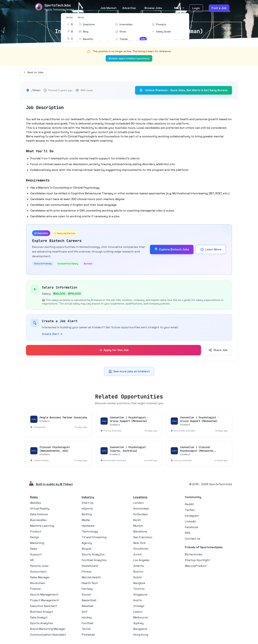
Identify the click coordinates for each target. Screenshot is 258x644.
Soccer (86, 594)
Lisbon (138, 612)
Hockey (87, 617)
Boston (138, 572)
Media (86, 520)
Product (36, 531)
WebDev (36, 503)
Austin (138, 600)
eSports (87, 509)
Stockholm (141, 549)
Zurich (138, 554)
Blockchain (38, 583)
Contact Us (193, 539)
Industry (88, 497)
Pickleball (88, 635)
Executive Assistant (44, 606)
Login (196, 8)
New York (139, 543)
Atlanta (138, 566)
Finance (35, 589)
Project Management (45, 600)
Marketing (37, 543)
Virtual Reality (40, 509)
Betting (87, 514)
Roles (34, 497)
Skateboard (90, 566)
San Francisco (143, 537)
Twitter (190, 510)
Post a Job (219, 8)
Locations (140, 497)
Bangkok (139, 583)
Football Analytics (94, 560)
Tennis (86, 629)
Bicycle (87, 549)
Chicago (139, 606)
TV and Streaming (94, 537)
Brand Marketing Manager (48, 629)
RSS (188, 533)
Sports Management (44, 594)
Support (36, 554)
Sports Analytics (42, 623)
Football (87, 623)
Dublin (138, 577)
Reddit (189, 504)
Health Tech (90, 583)
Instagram (192, 516)
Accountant (38, 572)
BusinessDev (39, 520)
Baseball (87, 606)
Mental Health (91, 577)
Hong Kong (141, 635)
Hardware (88, 526)
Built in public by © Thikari (54, 484)
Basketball (89, 600)
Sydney (138, 623)
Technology (90, 531)
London (138, 503)
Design (35, 537)
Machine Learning (42, 526)
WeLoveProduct (196, 566)
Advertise (129, 8)
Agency (87, 543)
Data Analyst (39, 617)
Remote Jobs (39, 566)
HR (32, 560)
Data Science (39, 514)
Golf (85, 612)
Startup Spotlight (197, 560)
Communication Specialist (48, 635)
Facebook (192, 527)
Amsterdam (141, 509)
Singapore (140, 594)
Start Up (88, 503)
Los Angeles (141, 560)
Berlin (137, 520)
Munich (138, 526)
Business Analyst (42, 612)
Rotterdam (141, 514)
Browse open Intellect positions (129, 58)
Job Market (109, 8)
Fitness (87, 572)
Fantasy (87, 589)
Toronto (139, 589)
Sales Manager (40, 577)
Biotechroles (194, 554)
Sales (34, 549)
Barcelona (140, 531)
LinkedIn (191, 521)
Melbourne (141, 617)
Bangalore (140, 629)
